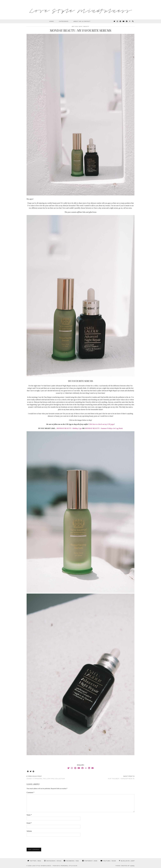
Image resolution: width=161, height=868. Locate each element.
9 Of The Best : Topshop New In (121, 777)
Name (29, 815)
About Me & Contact (82, 21)
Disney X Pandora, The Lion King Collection (46, 777)
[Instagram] (117, 21)
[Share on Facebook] (28, 772)
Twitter (34, 861)
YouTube (108, 861)
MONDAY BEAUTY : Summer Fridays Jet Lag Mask (104, 428)
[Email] (93, 768)
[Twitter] (114, 21)
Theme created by (125, 866)
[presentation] (42, 842)
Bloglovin (127, 861)
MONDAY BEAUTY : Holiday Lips (69, 428)
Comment (30, 792)
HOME (52, 21)
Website (29, 831)
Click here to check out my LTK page (101, 424)
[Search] (133, 21)
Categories (64, 21)
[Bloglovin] (130, 21)
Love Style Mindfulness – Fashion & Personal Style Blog (55, 866)
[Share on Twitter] (31, 772)
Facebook (71, 861)
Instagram (53, 861)
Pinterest (90, 861)
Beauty (86, 27)
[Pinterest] (120, 21)
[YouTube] (124, 21)
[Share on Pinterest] (34, 772)
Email (29, 823)
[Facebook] (127, 21)
